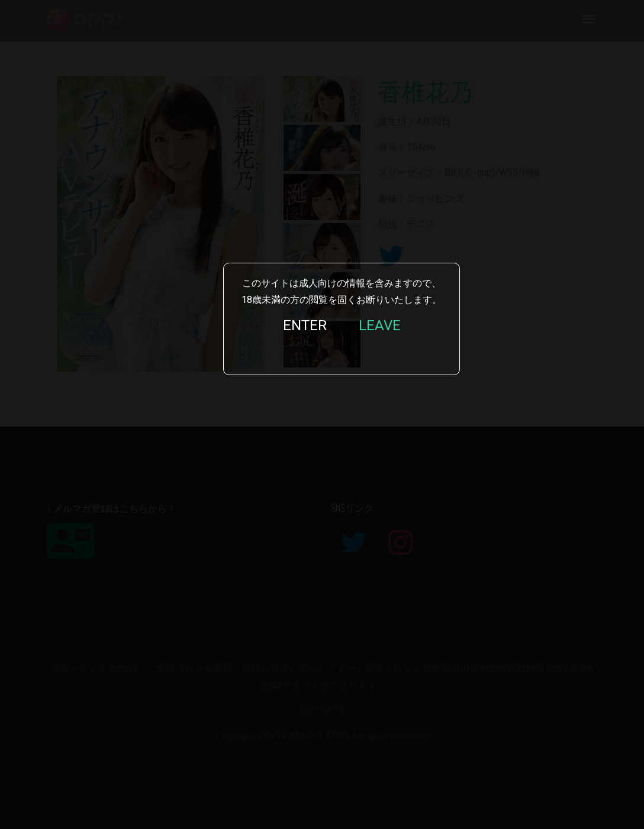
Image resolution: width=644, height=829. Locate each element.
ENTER (305, 325)
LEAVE (380, 325)
